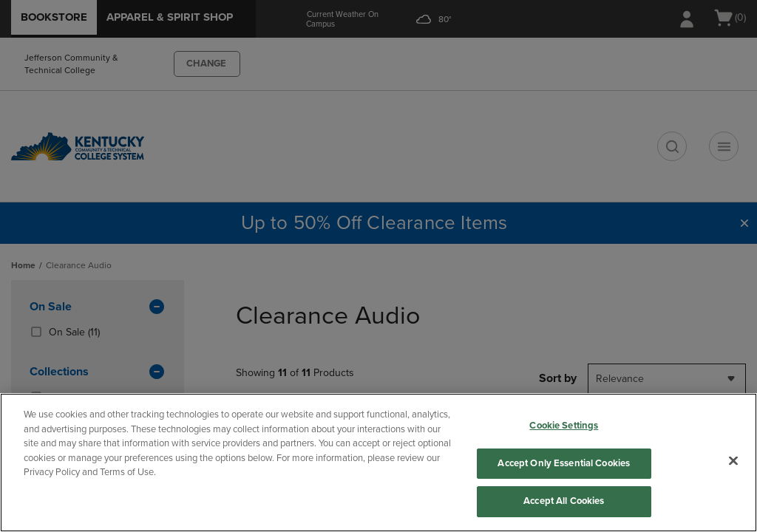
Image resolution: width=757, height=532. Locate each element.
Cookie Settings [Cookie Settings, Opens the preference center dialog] (564, 426)
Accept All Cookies (564, 501)
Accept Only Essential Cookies (564, 463)
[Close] (733, 461)
